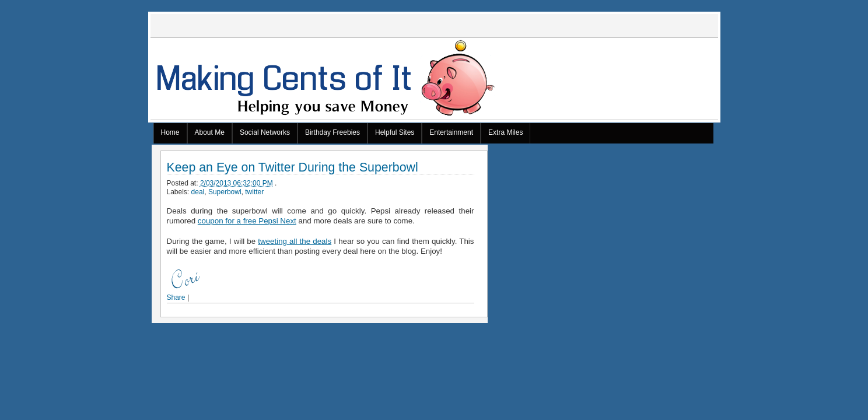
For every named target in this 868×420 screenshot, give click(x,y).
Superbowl (225, 192)
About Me (210, 132)
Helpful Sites (395, 132)
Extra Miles (505, 132)
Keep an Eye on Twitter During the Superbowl (293, 168)
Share (176, 297)
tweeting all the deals (295, 241)
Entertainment (451, 132)
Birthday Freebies (332, 132)
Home (170, 132)
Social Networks (265, 132)
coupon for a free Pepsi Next (247, 221)
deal (198, 192)
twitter (254, 192)
